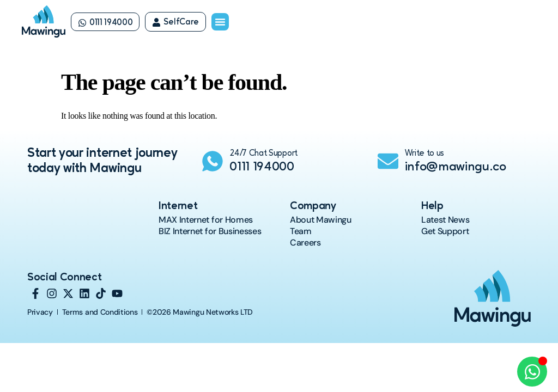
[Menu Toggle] (220, 22)
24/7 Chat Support (263, 154)
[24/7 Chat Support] (213, 161)
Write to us (424, 154)
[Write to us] (388, 161)
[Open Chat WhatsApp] (532, 372)
